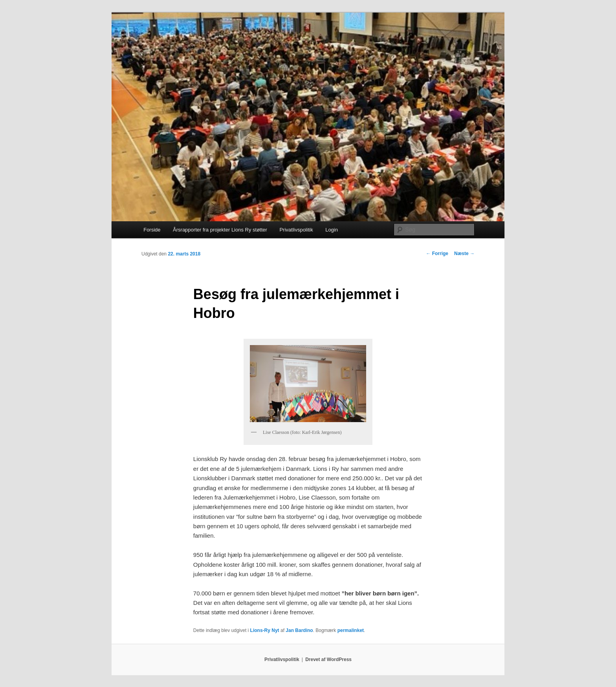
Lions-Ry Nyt (265, 630)
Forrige (437, 253)
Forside (152, 230)
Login (332, 230)
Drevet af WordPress (328, 659)
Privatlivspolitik (296, 230)
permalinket (351, 630)
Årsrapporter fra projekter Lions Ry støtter (220, 230)
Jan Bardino (299, 630)
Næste (464, 253)
